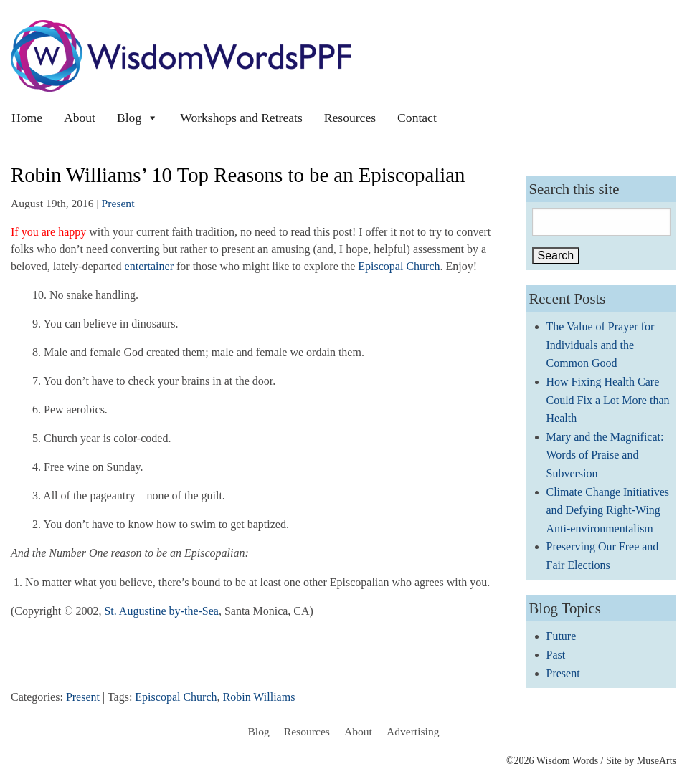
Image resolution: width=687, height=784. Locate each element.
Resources (350, 118)
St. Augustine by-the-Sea (161, 611)
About (80, 118)
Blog (138, 118)
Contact (417, 118)
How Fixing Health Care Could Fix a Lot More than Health (608, 400)
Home (27, 118)
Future (562, 636)
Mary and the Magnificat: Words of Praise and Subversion (605, 455)
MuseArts (657, 761)
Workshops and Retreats (241, 118)
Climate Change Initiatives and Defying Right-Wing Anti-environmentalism (608, 510)
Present (118, 203)
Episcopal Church (399, 266)
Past (556, 655)
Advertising (413, 731)
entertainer (149, 266)
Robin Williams (259, 697)
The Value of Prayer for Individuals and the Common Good (601, 345)
